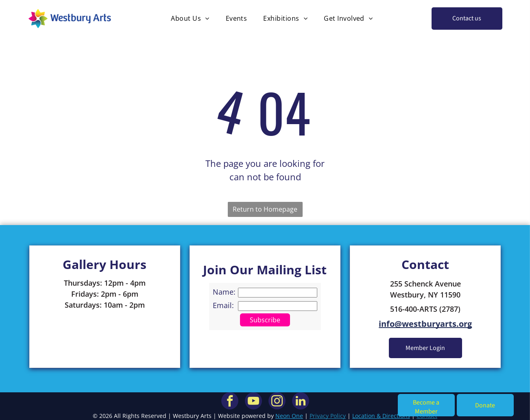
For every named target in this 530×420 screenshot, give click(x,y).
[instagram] (277, 402)
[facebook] (230, 402)
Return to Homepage (265, 209)
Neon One (289, 416)
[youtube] (253, 402)
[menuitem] (190, 18)
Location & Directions (381, 416)
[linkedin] (301, 402)
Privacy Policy (328, 416)
